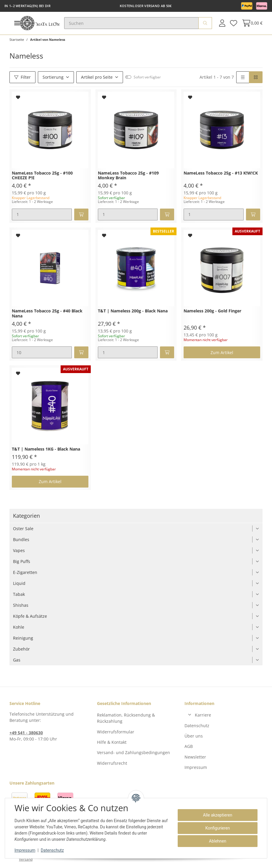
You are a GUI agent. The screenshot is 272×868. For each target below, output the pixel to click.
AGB (189, 746)
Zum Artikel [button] (222, 352)
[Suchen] (131, 23)
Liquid (19, 583)
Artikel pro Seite (97, 77)
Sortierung (53, 77)
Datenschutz (197, 726)
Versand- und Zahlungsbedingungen (133, 752)
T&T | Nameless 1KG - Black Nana (46, 449)
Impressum (196, 767)
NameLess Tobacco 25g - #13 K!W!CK (221, 173)
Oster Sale (23, 529)
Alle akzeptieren (218, 815)
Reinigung (23, 638)
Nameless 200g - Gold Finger (212, 311)
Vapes (19, 550)
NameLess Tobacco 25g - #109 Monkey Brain (128, 176)
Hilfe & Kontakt (112, 742)
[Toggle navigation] (17, 23)
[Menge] (42, 214)
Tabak (19, 594)
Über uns (194, 736)
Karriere (203, 715)
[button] (222, 23)
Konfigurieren (218, 828)
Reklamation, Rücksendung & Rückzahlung (126, 718)
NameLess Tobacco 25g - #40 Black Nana (47, 314)
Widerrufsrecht (112, 763)
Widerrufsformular (116, 732)
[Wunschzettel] (234, 23)
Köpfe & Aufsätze (30, 616)
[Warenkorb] (251, 23)
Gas (17, 660)
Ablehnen (218, 841)
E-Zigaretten (25, 572)
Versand (26, 859)
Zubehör (21, 649)
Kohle (19, 627)
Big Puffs (22, 561)
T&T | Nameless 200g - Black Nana (133, 311)
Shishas (21, 605)
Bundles (21, 539)
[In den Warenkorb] (81, 214)
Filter (22, 77)
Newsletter (195, 757)
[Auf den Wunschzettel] (18, 97)
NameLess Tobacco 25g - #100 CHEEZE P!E (42, 176)
